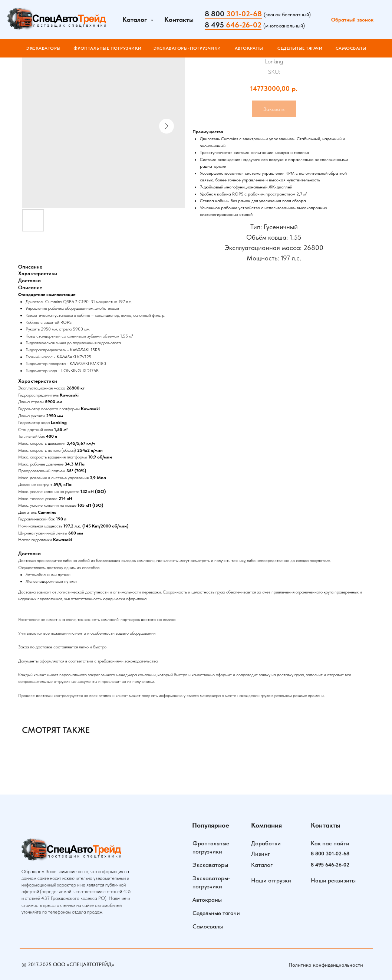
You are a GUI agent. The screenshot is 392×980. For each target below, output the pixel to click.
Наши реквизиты (333, 880)
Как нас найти (330, 843)
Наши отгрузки (271, 880)
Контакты (179, 19)
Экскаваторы (210, 865)
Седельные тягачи (216, 913)
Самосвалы (208, 926)
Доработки (266, 843)
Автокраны (207, 900)
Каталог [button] (136, 19)
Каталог (262, 865)
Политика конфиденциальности (326, 965)
